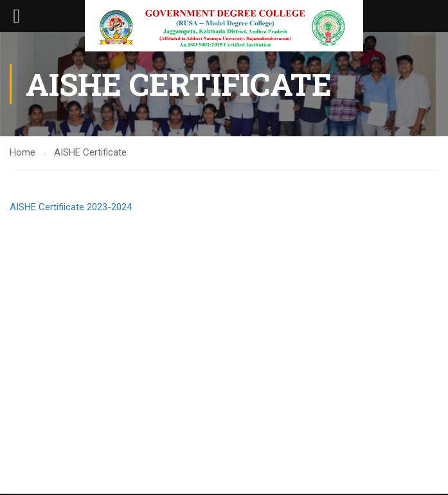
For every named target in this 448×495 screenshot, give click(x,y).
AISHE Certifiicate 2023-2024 (71, 207)
